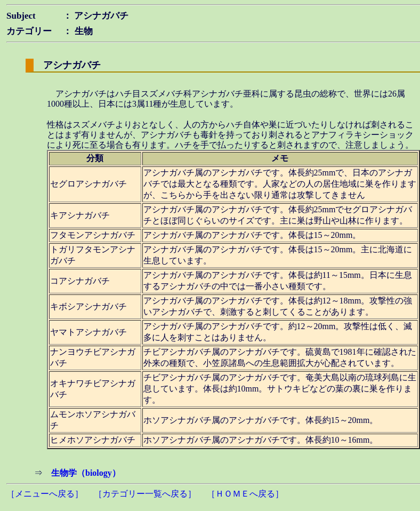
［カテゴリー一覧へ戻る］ (145, 494)
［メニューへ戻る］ (45, 494)
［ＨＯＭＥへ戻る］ (245, 494)
